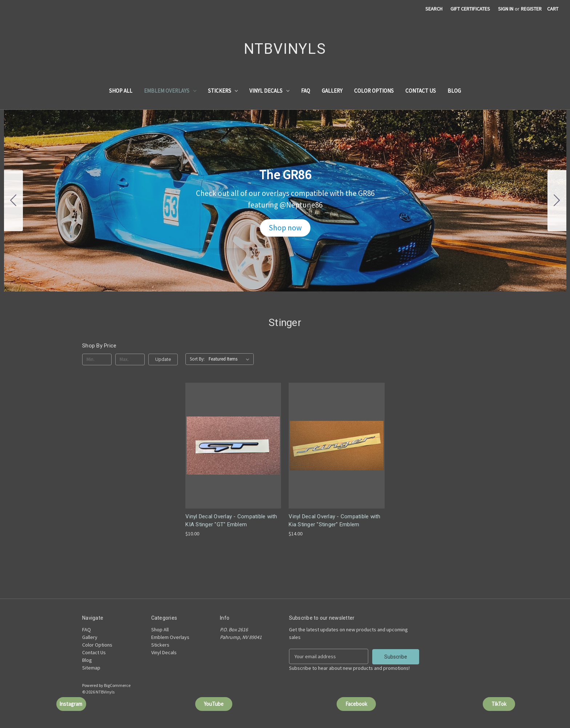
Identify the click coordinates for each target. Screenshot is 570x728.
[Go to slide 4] (292, 298)
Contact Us (421, 91)
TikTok (499, 703)
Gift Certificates (470, 9)
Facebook (356, 703)
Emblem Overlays (170, 91)
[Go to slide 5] (13, 201)
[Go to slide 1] (271, 298)
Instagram (71, 703)
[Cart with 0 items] (553, 9)
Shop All (121, 91)
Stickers (223, 91)
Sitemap (91, 668)
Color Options (374, 91)
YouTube (214, 703)
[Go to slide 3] (285, 298)
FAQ (306, 91)
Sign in (506, 9)
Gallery (332, 91)
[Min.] (97, 359)
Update (163, 359)
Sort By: (197, 359)
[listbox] (230, 359)
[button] (285, 228)
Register (531, 9)
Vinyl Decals (269, 91)
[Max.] (130, 359)
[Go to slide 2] (557, 201)
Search (434, 9)
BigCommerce (117, 685)
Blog (454, 91)
